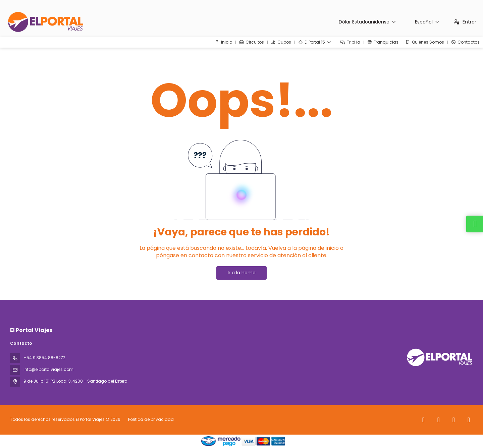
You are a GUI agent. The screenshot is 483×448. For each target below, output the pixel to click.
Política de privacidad (151, 419)
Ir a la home (242, 273)
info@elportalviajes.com (48, 369)
